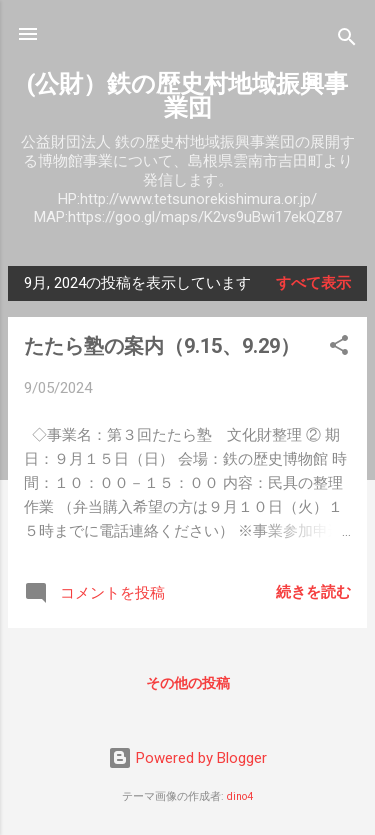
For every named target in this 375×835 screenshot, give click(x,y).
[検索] (347, 40)
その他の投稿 (188, 683)
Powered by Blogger (187, 758)
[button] (339, 348)
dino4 (240, 796)
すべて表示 (313, 283)
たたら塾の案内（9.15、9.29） (162, 346)
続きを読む (313, 592)
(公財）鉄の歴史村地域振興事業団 (187, 96)
